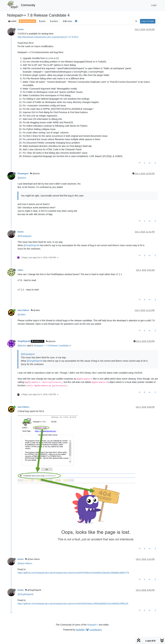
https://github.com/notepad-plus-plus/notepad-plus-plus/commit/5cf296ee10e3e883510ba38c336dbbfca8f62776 (73, 573)
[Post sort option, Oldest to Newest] (136, 21)
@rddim (35, 310)
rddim (20, 270)
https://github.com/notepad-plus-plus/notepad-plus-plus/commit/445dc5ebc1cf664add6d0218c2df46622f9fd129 (73, 604)
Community (28, 5)
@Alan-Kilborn (25, 563)
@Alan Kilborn (32, 559)
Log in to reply (148, 21)
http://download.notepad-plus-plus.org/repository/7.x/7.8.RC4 (48, 37)
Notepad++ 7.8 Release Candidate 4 (52, 346)
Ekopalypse (23, 174)
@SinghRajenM (31, 245)
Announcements (27, 21)
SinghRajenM (24, 341)
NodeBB (80, 630)
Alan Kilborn (23, 310)
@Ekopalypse (25, 236)
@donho (35, 174)
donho (21, 29)
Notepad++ (93, 625)
